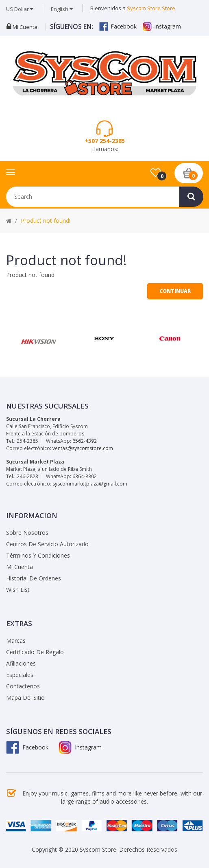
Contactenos (23, 686)
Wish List (18, 590)
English (62, 9)
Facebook (118, 26)
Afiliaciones (21, 663)
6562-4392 (85, 441)
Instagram (162, 26)
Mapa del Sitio (25, 698)
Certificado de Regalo (35, 652)
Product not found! (46, 221)
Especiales (20, 675)
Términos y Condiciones (38, 555)
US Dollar (20, 9)
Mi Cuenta (20, 567)
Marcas (16, 641)
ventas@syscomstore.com (83, 448)
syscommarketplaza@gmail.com (90, 484)
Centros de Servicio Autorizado (47, 544)
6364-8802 (85, 476)
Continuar (175, 291)
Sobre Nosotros (27, 533)
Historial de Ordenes (34, 578)
